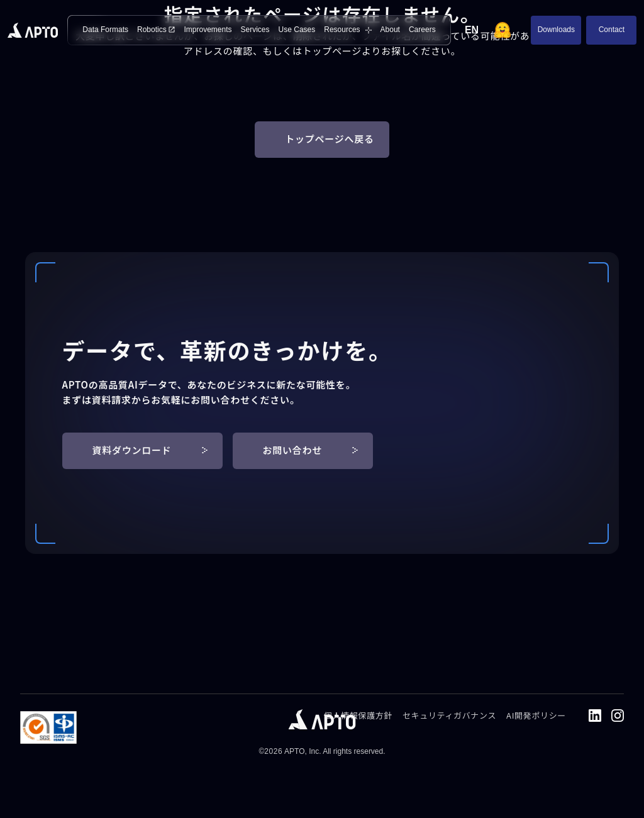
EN (472, 30)
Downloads (556, 30)
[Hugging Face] (502, 30)
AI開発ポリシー (536, 715)
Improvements (208, 30)
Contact (612, 30)
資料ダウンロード (150, 450)
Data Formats (105, 30)
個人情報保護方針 (358, 715)
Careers (422, 30)
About (390, 30)
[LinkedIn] (595, 716)
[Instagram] (618, 716)
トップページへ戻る (329, 139)
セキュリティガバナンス (449, 715)
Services (255, 30)
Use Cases (297, 30)
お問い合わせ (311, 450)
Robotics (156, 30)
